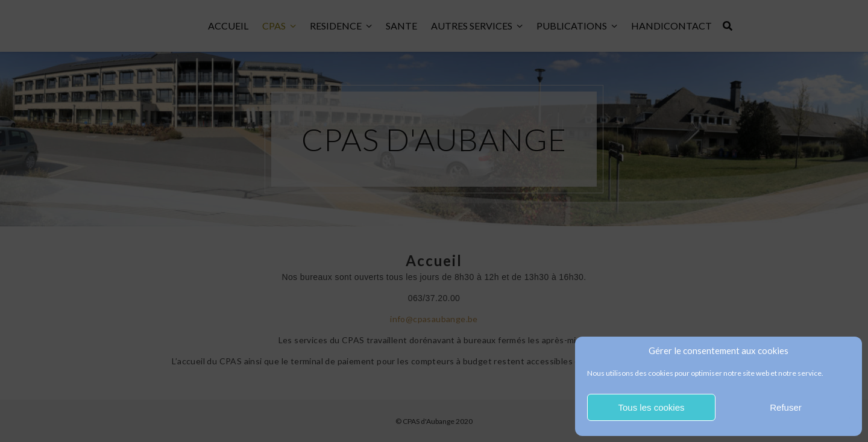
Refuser (786, 407)
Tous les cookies (651, 407)
